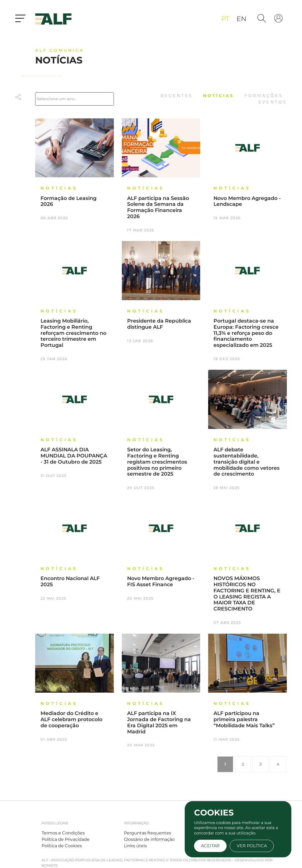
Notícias (220, 96)
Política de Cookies (62, 846)
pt (226, 19)
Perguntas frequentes (148, 833)
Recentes (178, 96)
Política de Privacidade (66, 839)
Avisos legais (55, 823)
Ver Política (252, 846)
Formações (264, 96)
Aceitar (210, 846)
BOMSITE (50, 865)
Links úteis (135, 846)
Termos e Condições (63, 833)
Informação (136, 823)
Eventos (273, 102)
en (241, 19)
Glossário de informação (149, 839)
